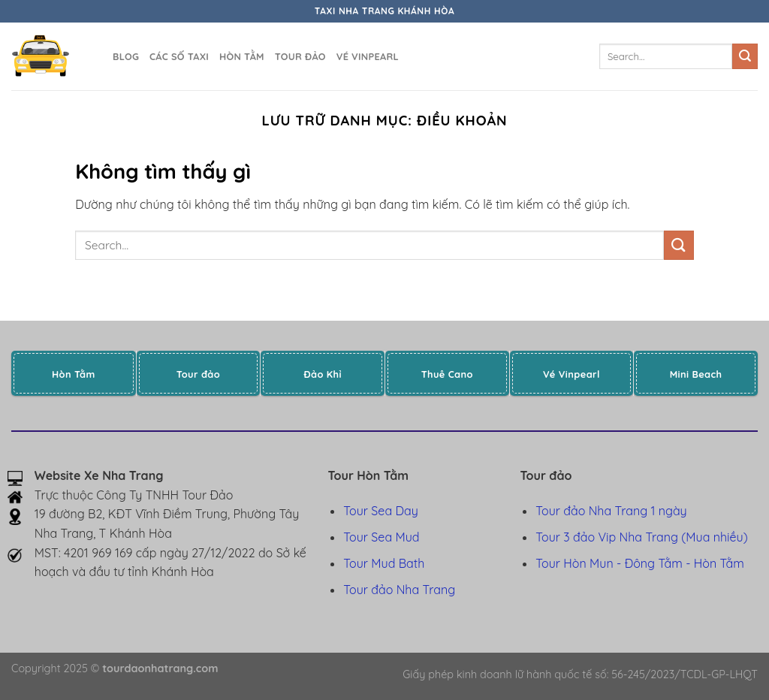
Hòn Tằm (242, 56)
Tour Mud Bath (384, 563)
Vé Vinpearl (368, 56)
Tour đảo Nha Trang (399, 590)
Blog (126, 56)
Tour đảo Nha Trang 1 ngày (611, 511)
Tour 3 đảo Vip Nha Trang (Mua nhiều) (641, 537)
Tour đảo (300, 56)
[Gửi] (745, 56)
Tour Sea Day (381, 511)
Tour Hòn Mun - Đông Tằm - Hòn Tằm (640, 563)
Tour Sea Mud (381, 537)
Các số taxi (179, 56)
